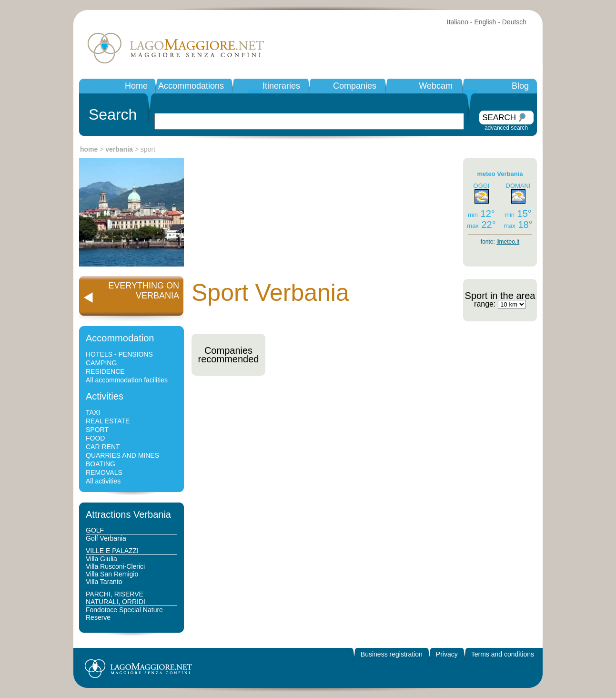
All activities (103, 481)
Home (136, 86)
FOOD (95, 438)
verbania (119, 149)
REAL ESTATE (108, 421)
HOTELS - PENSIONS (119, 354)
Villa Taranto (104, 582)
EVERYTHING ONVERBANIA (144, 291)
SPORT (97, 430)
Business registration (392, 654)
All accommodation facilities (127, 380)
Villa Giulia (101, 559)
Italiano (458, 22)
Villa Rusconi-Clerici (115, 566)
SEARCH (499, 118)
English (485, 22)
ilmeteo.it (508, 242)
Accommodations (191, 86)
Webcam (436, 86)
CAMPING (101, 363)
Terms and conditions (503, 654)
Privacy (447, 654)
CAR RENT (103, 447)
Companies (355, 86)
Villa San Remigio (112, 574)
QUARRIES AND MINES (122, 455)
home (89, 149)
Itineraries (281, 86)
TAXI (93, 412)
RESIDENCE (105, 371)
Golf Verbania (106, 538)
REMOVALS (104, 472)
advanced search (506, 128)
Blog (520, 86)
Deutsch (514, 22)
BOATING (101, 464)
